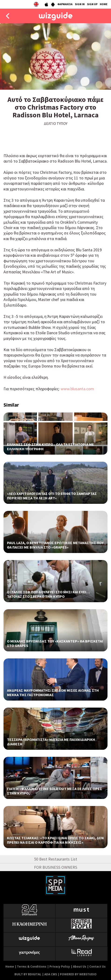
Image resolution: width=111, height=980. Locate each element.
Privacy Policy (60, 967)
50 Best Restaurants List (56, 859)
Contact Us (97, 967)
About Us (80, 967)
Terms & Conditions (32, 967)
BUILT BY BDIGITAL (28, 974)
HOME (104, 4)
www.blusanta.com (77, 389)
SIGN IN (80, 4)
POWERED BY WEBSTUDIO (78, 974)
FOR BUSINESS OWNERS (56, 867)
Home (10, 967)
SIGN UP (92, 4)
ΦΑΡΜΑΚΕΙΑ (65, 4)
